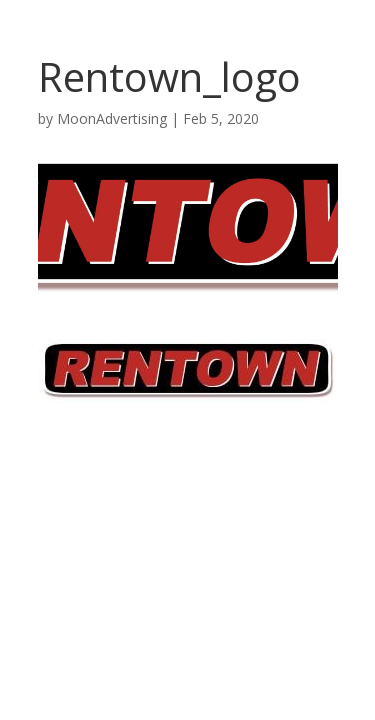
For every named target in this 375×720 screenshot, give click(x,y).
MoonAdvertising (112, 118)
